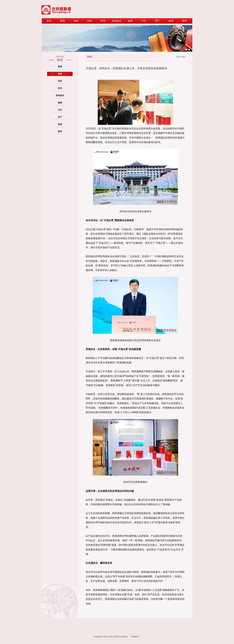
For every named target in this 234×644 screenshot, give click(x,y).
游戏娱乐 (117, 21)
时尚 (103, 21)
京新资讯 (116, 637)
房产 (157, 21)
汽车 (144, 21)
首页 (49, 21)
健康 (130, 21)
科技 (90, 21)
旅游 (171, 21)
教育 (184, 21)
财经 (76, 21)
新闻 (62, 21)
